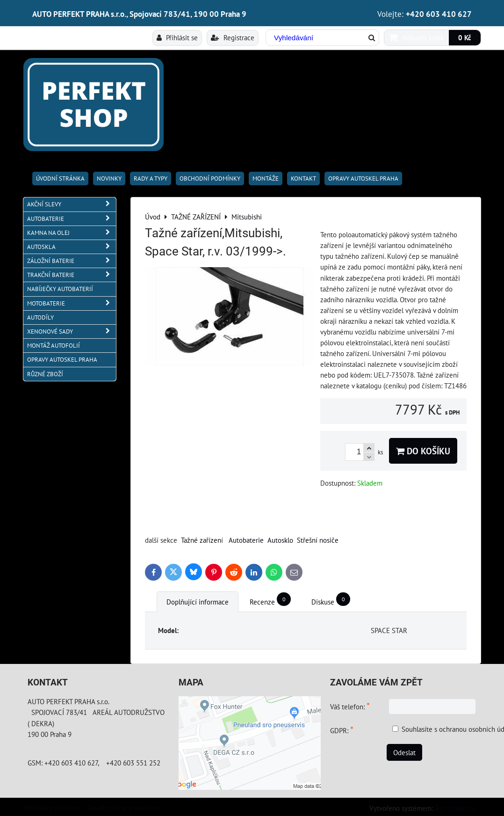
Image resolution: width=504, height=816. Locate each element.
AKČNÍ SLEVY (72, 204)
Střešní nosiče (318, 540)
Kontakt (303, 178)
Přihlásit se (177, 37)
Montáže (266, 178)
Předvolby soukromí (52, 808)
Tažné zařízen (201, 540)
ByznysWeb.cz (455, 808)
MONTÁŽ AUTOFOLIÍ (54, 346)
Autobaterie (246, 540)
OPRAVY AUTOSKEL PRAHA (363, 178)
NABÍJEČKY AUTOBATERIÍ (60, 289)
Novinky (109, 178)
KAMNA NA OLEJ (72, 233)
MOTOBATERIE (72, 303)
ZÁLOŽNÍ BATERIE (72, 261)
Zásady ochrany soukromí (124, 808)
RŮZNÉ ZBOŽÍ (45, 374)
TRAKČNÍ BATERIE (72, 275)
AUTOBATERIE (72, 219)
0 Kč (465, 37)
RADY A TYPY (151, 178)
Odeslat (404, 752)
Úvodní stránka (60, 178)
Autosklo (280, 540)
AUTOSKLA (72, 247)
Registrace (233, 37)
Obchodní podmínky (210, 178)
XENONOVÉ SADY (72, 331)
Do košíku (423, 451)
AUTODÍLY (40, 317)
